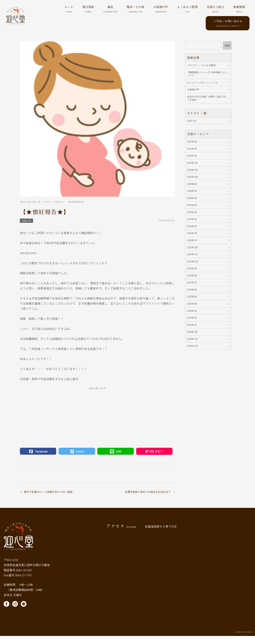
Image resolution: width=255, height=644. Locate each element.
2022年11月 (192, 339)
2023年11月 (192, 254)
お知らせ (26, 221)
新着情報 (239, 9)
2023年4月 (192, 304)
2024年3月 (192, 233)
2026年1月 (192, 156)
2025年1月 (192, 226)
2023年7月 (192, 282)
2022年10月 (193, 346)
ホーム (69, 9)
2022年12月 (192, 332)
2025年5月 (192, 205)
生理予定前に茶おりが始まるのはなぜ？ (148, 492)
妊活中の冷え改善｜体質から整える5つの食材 (207, 98)
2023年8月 (192, 275)
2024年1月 (192, 240)
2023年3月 (192, 311)
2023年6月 (192, 290)
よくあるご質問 (187, 9)
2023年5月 (192, 297)
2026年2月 (192, 149)
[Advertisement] (97, 416)
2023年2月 (192, 318)
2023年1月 (192, 325)
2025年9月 (192, 184)
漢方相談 (88, 9)
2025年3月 (192, 219)
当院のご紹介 (215, 9)
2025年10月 (193, 177)
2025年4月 (192, 212)
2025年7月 (192, 191)
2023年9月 (192, 268)
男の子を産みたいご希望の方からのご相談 (48, 492)
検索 (227, 46)
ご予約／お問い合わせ (228, 23)
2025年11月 (192, 170)
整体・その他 (135, 9)
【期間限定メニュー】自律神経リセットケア (207, 74)
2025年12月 (192, 163)
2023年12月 (192, 247)
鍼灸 (110, 9)
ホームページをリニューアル (203, 83)
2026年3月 (192, 142)
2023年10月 (193, 261)
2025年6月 (192, 198)
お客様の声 (161, 9)
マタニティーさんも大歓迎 (201, 65)
